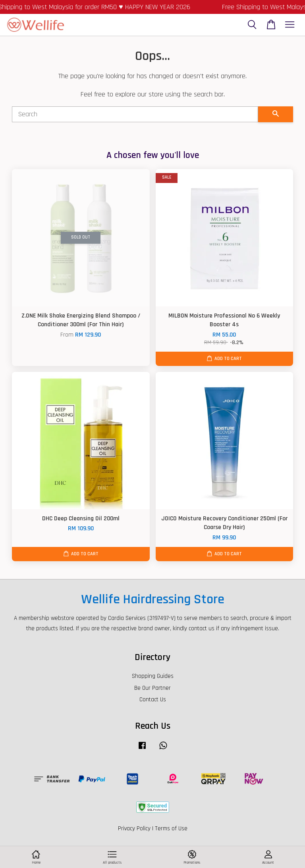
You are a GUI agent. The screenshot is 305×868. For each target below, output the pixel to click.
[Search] (135, 114)
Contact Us (153, 700)
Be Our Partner (152, 688)
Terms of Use (171, 829)
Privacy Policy (134, 829)
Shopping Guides (153, 676)
